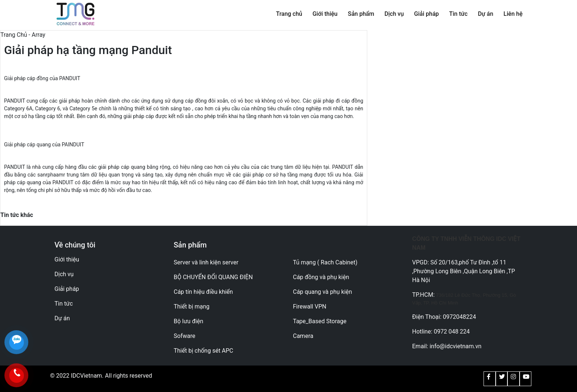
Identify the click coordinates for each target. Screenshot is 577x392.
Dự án (486, 14)
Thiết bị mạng (192, 307)
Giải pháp (426, 14)
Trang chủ (289, 14)
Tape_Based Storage (320, 321)
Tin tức (458, 14)
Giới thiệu (325, 14)
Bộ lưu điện (188, 321)
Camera (303, 336)
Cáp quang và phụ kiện (323, 292)
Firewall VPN (310, 307)
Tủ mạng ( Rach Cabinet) (325, 262)
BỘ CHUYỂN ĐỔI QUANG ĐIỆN (213, 277)
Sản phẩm (361, 14)
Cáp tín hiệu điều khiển (203, 292)
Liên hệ (513, 14)
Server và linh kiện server (206, 262)
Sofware (185, 336)
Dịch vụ (394, 14)
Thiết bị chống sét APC (203, 351)
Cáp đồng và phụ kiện (321, 277)
